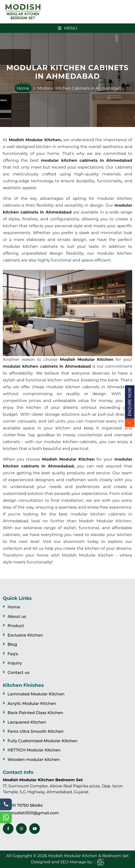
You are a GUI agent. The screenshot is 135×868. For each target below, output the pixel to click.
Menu (67, 28)
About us (17, 616)
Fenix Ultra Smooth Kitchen (36, 731)
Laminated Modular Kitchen (36, 694)
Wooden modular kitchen (34, 759)
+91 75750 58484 (26, 805)
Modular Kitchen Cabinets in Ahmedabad (79, 88)
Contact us (18, 672)
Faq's (13, 654)
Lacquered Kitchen (27, 722)
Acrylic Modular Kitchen (32, 703)
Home (23, 88)
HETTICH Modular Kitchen (34, 750)
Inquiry (15, 663)
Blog (12, 644)
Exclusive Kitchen (25, 635)
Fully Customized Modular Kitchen (42, 741)
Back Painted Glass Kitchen (35, 713)
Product (16, 626)
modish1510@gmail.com (34, 813)
